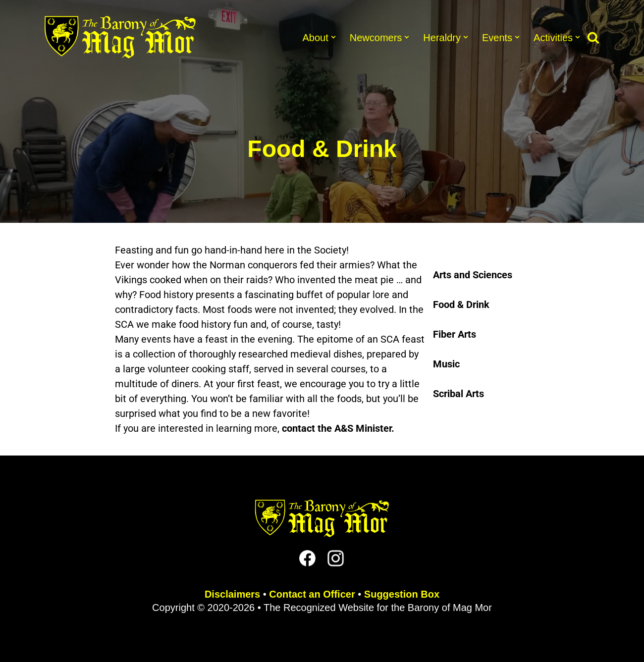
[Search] (593, 37)
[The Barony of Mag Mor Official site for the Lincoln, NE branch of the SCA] (120, 37)
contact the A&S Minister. (338, 428)
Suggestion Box (402, 594)
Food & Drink (461, 305)
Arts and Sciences (473, 275)
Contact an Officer (312, 594)
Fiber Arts (455, 334)
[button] (333, 37)
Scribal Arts (458, 394)
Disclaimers (232, 594)
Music (446, 364)
